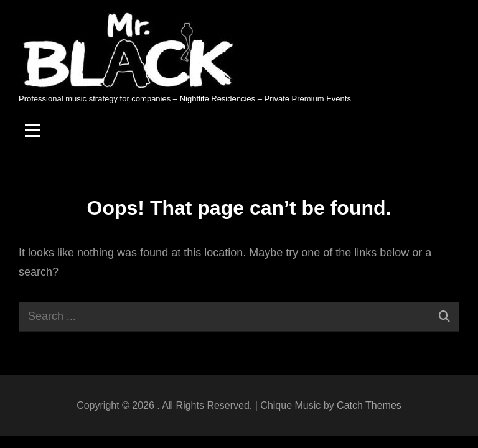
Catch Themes (369, 405)
